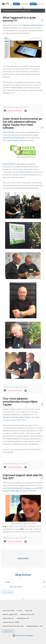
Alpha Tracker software (17, 140)
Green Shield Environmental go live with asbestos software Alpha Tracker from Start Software (22, 123)
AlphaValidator (34, 626)
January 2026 (16, 587)
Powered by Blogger (23, 635)
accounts (8, 610)
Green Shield (8, 164)
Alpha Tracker (17, 88)
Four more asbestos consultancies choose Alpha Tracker (20, 402)
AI (19, 610)
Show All (39, 11)
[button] (42, 21)
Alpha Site (8, 618)
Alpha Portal (27, 614)
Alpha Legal (10, 614)
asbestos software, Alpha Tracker (17, 417)
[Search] (23, 8)
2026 (8, 582)
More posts (23, 559)
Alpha (29, 610)
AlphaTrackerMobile (13, 626)
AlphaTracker (11, 622)
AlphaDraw (23, 618)
